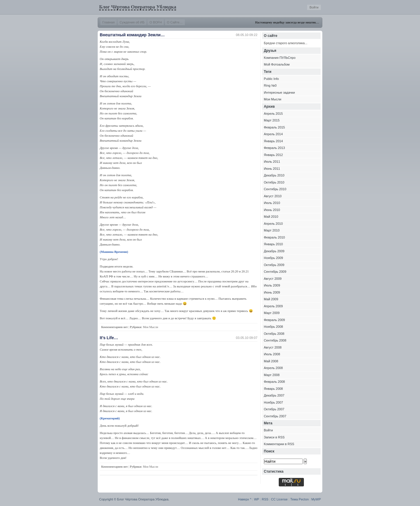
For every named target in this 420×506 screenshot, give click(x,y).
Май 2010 (271, 217)
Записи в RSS (274, 437)
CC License (279, 499)
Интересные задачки (279, 92)
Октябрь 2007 (274, 409)
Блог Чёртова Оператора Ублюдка (138, 7)
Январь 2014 (273, 141)
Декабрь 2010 (274, 175)
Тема (294, 499)
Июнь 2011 (272, 169)
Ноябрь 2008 (273, 327)
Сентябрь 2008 (275, 340)
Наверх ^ (245, 499)
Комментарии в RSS (279, 444)
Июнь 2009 (272, 292)
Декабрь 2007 (274, 395)
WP (257, 499)
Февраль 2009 (274, 320)
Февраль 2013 (274, 148)
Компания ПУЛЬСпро (280, 58)
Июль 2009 (272, 285)
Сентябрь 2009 (275, 272)
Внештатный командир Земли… (132, 35)
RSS (265, 499)
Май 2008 (271, 361)
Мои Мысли (151, 327)
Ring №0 (270, 85)
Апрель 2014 (273, 134)
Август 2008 (273, 347)
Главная (109, 22)
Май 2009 (271, 299)
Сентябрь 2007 (275, 416)
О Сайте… (175, 22)
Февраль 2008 (274, 382)
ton (306, 499)
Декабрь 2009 (274, 251)
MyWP (316, 499)
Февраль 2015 (274, 127)
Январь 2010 (273, 244)
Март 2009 (272, 313)
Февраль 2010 (274, 237)
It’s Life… (109, 338)
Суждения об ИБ (132, 22)
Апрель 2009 (273, 306)
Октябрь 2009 (274, 265)
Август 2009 (273, 279)
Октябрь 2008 (274, 334)
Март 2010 (272, 230)
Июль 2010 (272, 203)
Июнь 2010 (272, 210)
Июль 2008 (272, 354)
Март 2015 (272, 120)
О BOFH (156, 22)
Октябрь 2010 (274, 182)
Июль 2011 (272, 162)
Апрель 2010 (273, 224)
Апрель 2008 (273, 368)
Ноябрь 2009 (273, 258)
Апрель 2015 (273, 114)
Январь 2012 (273, 155)
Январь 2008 (273, 389)
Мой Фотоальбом (277, 64)
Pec (301, 499)
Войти (314, 7)
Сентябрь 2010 (275, 189)
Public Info (271, 79)
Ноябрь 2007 (273, 402)
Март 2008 (272, 375)
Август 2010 (273, 196)
